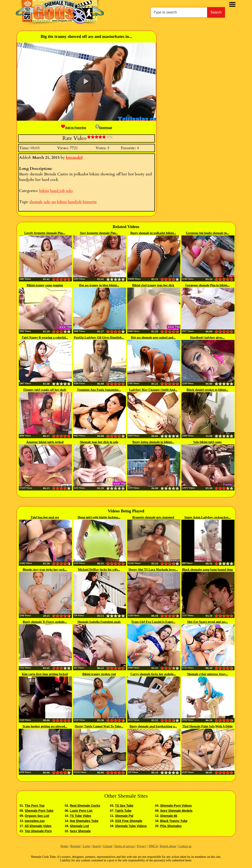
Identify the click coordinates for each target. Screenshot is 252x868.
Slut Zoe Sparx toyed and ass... (208, 622)
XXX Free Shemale (129, 821)
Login (86, 846)
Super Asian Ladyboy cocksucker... (207, 517)
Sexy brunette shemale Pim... (99, 233)
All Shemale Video (38, 826)
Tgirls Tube (123, 811)
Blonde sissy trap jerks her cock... (45, 570)
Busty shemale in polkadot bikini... (153, 233)
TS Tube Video (81, 816)
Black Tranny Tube (174, 821)
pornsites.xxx (35, 821)
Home (64, 846)
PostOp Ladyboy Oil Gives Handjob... (99, 338)
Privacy (142, 846)
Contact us (185, 846)
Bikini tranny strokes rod (99, 674)
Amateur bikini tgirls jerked (45, 442)
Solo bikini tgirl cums (208, 442)
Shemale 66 (169, 816)
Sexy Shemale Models (176, 811)
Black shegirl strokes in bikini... (207, 390)
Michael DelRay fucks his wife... (99, 570)
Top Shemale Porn (38, 831)
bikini (44, 191)
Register (76, 846)
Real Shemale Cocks (85, 806)
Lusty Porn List (81, 811)
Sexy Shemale (80, 831)
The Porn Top (35, 806)
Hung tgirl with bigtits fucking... (99, 517)
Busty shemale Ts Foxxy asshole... (45, 622)
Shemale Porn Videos (176, 806)
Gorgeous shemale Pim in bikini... (207, 285)
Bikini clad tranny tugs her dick (153, 285)
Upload (107, 846)
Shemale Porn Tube (39, 811)
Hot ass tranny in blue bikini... (99, 285)
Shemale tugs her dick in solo (99, 442)
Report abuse (168, 846)
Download (104, 128)
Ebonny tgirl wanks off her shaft (45, 390)
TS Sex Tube (124, 806)
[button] (86, 81)
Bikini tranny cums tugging (45, 285)
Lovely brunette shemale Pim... (45, 233)
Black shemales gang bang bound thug (207, 570)
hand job (58, 191)
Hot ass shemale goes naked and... (153, 338)
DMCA (153, 846)
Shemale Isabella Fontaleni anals (99, 622)
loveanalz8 (74, 158)
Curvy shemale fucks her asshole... (153, 674)
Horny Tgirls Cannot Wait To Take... (99, 726)
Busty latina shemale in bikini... (153, 442)
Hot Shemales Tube (84, 821)
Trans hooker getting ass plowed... (45, 726)
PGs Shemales (171, 826)
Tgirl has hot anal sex (45, 517)
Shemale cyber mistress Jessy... (208, 674)
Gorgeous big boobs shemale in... (208, 233)
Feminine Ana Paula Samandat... (99, 390)
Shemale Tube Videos (131, 826)
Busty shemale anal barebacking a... (153, 726)
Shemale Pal (124, 816)
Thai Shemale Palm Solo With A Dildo (207, 726)
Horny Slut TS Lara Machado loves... (153, 570)
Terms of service (124, 846)
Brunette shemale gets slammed (153, 517)
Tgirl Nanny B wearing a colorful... (45, 338)
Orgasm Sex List (37, 816)
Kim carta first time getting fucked (45, 674)
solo (69, 191)
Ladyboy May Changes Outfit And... (153, 390)
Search (216, 12)
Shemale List (79, 826)
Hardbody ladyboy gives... (208, 338)
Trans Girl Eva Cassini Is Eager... (153, 622)
